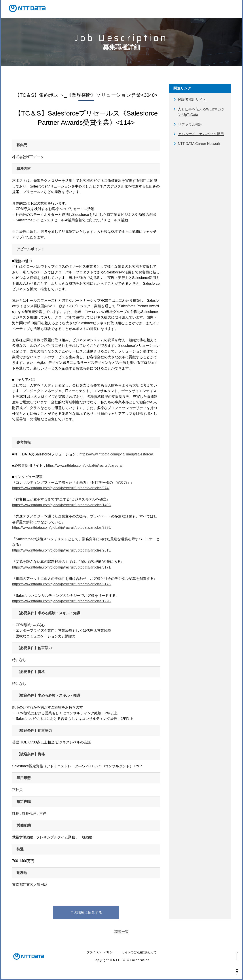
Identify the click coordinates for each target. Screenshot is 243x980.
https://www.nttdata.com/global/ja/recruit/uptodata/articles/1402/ (62, 505)
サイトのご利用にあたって (139, 952)
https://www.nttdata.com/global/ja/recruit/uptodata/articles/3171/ (62, 567)
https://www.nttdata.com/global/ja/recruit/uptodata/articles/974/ (61, 488)
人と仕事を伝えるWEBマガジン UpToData (201, 112)
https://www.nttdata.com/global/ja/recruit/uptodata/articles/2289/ (62, 528)
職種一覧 (121, 932)
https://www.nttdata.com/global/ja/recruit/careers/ (84, 465)
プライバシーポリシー (101, 952)
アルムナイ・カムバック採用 (201, 134)
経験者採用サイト (192, 100)
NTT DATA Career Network (199, 144)
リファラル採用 (190, 124)
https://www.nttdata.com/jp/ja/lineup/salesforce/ (116, 454)
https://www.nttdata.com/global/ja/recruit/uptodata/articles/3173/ (62, 584)
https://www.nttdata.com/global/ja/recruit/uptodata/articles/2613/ (62, 550)
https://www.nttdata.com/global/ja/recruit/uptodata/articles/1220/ (62, 601)
